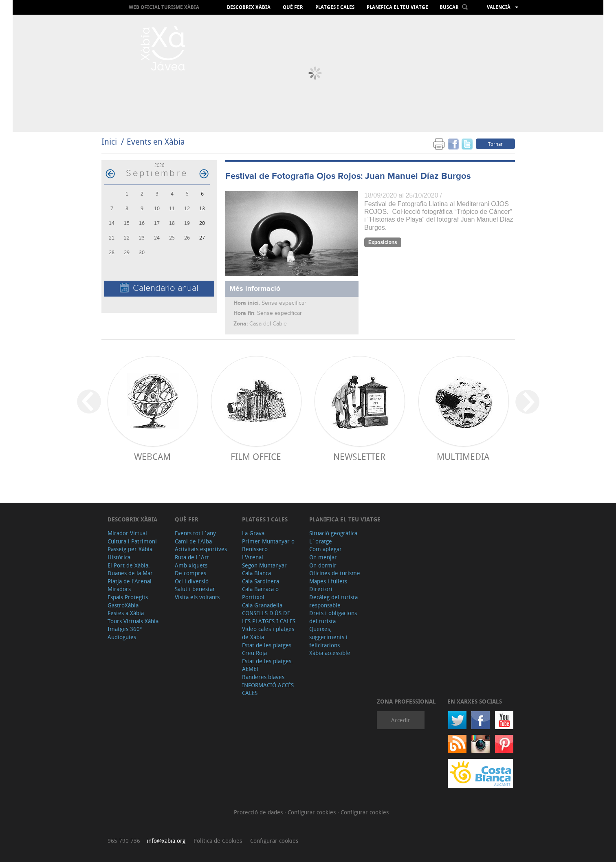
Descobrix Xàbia (249, 7)
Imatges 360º (125, 629)
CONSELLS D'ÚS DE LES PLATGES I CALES (269, 617)
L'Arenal (253, 557)
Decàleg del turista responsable (333, 601)
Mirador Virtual (127, 533)
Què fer (293, 7)
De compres (190, 573)
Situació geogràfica (333, 533)
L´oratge (321, 541)
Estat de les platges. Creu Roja (267, 649)
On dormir (323, 565)
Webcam (152, 456)
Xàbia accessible (330, 653)
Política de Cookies (218, 841)
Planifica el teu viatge (397, 7)
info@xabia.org (166, 841)
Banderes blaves (263, 677)
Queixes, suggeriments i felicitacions (328, 637)
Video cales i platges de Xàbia (268, 633)
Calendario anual (159, 288)
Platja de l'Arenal (130, 581)
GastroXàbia (123, 605)
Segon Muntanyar (264, 565)
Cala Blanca (256, 573)
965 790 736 (124, 841)
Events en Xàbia (156, 142)
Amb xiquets (191, 565)
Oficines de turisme (335, 573)
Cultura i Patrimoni (132, 541)
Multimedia (463, 456)
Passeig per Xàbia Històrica (130, 553)
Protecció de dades (259, 812)
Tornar (495, 144)
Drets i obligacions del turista (333, 617)
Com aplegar (326, 549)
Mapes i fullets (328, 581)
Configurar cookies (312, 812)
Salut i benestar (195, 589)
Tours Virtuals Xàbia (133, 621)
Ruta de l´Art (192, 557)
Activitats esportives (201, 549)
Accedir (401, 720)
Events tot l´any (195, 533)
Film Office (256, 456)
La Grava (253, 533)
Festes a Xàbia (126, 613)
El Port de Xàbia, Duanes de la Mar (130, 569)
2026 (159, 165)
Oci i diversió (192, 581)
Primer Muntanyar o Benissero (268, 545)
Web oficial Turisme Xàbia (164, 7)
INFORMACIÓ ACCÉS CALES (268, 689)
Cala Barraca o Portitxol (260, 593)
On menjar (323, 557)
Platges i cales (335, 7)
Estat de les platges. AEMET (267, 665)
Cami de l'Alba (193, 541)
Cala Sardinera (261, 581)
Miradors (119, 589)
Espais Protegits (128, 597)
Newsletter (359, 456)
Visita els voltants (197, 597)
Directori (321, 589)
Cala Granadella (262, 605)
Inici (109, 142)
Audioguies (122, 637)
